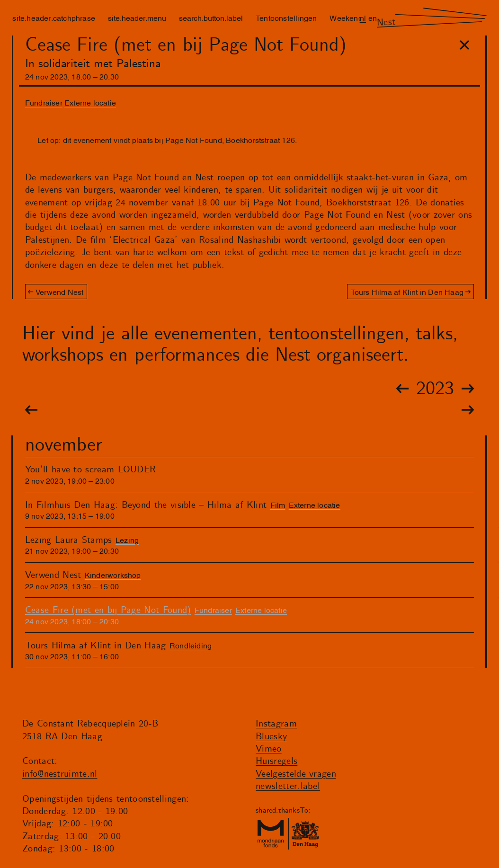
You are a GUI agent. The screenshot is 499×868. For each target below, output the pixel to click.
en (373, 18)
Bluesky (271, 737)
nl (363, 18)
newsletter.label (288, 786)
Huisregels (276, 761)
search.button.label (211, 18)
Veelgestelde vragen (296, 774)
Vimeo (269, 749)
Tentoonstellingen (286, 18)
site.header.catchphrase (54, 18)
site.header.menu (137, 18)
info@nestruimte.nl (60, 774)
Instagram (276, 724)
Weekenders (351, 18)
